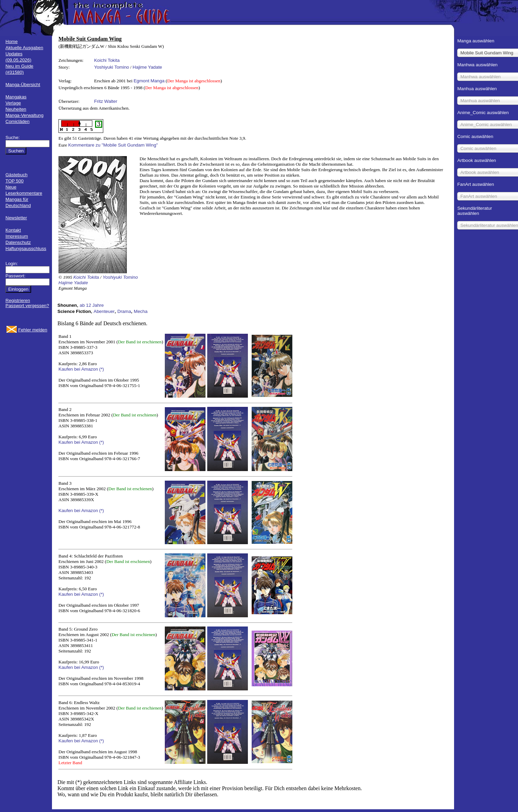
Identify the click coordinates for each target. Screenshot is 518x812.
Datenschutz (18, 242)
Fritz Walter (106, 101)
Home (12, 42)
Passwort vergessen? (27, 306)
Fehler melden (33, 330)
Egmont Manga (149, 81)
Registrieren (18, 300)
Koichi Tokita (107, 60)
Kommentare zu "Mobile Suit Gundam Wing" (113, 145)
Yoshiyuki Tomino (111, 67)
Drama (124, 311)
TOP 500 (15, 181)
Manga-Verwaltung (24, 115)
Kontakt (13, 230)
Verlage (13, 103)
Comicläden (17, 121)
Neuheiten (16, 109)
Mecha (141, 311)
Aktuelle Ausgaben (24, 48)
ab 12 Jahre (92, 305)
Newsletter (16, 218)
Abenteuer (104, 311)
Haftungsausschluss (26, 249)
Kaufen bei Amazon (78, 369)
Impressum (17, 236)
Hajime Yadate (147, 67)
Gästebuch (16, 175)
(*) (102, 369)
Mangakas (16, 97)
